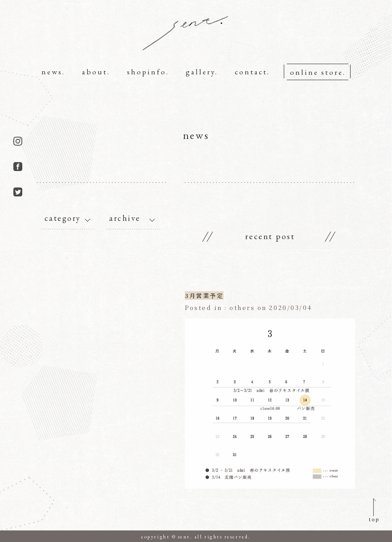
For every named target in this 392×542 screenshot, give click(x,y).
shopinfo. (148, 72)
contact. (252, 72)
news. (53, 72)
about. (96, 72)
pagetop (371, 510)
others (243, 308)
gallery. (202, 72)
